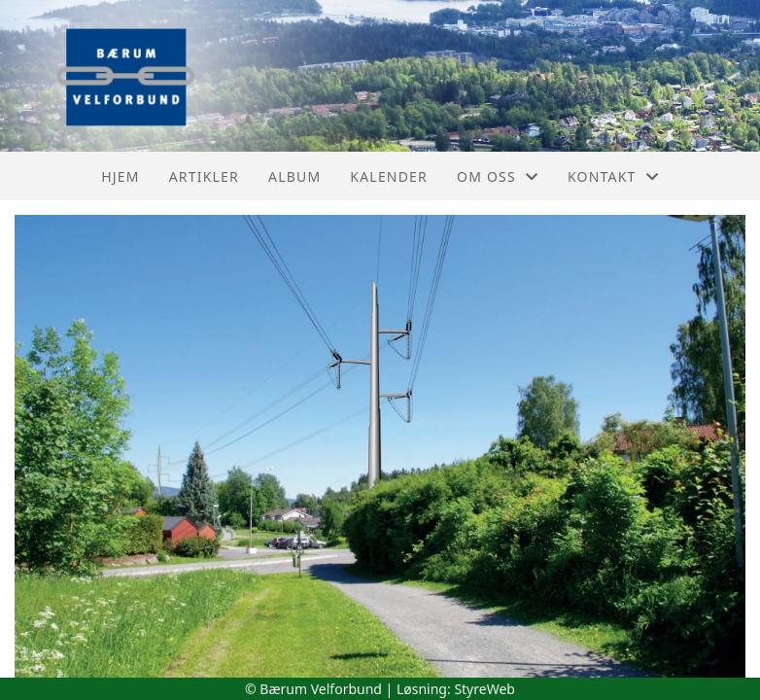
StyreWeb (484, 689)
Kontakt (613, 176)
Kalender (389, 176)
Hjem (120, 176)
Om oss (498, 176)
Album (294, 176)
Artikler (204, 176)
